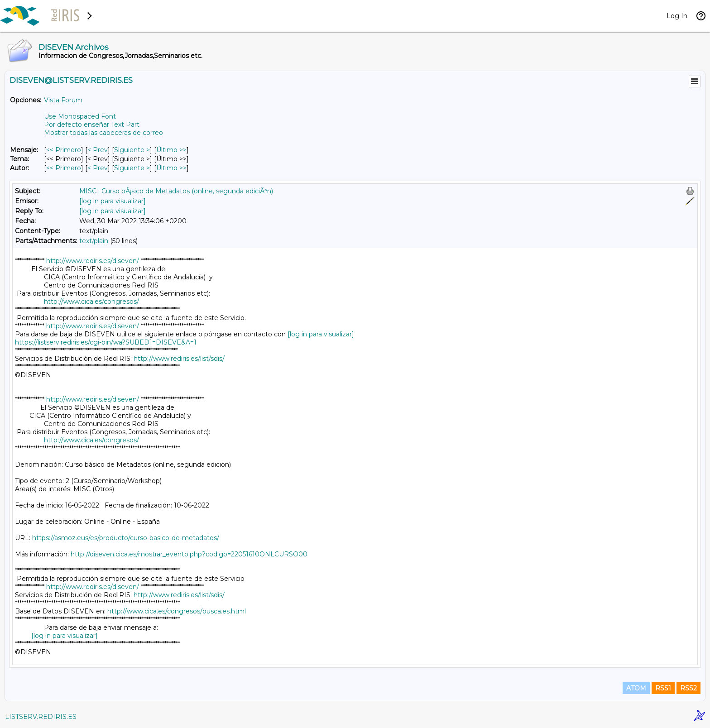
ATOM (636, 688)
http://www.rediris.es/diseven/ (93, 261)
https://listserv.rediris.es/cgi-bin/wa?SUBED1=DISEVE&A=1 (106, 342)
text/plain (94, 241)
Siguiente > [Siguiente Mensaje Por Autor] (132, 168)
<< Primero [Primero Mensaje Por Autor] (64, 168)
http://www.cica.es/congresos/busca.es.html (177, 611)
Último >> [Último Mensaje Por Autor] (171, 168)
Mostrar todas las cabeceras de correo (103, 133)
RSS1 (663, 688)
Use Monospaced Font (80, 116)
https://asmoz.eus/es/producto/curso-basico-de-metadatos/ (126, 538)
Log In (677, 16)
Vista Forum (63, 100)
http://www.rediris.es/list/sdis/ (179, 359)
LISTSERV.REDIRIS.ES (41, 717)
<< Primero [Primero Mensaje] (64, 150)
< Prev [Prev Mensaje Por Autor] (98, 168)
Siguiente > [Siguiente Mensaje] (132, 150)
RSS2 (688, 688)
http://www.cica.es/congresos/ (91, 302)
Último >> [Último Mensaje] (171, 150)
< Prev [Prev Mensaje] (98, 150)
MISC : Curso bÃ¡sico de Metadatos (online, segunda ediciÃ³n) (176, 191)
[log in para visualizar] (113, 201)
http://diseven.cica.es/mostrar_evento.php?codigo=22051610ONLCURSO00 (189, 554)
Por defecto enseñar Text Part (92, 125)
